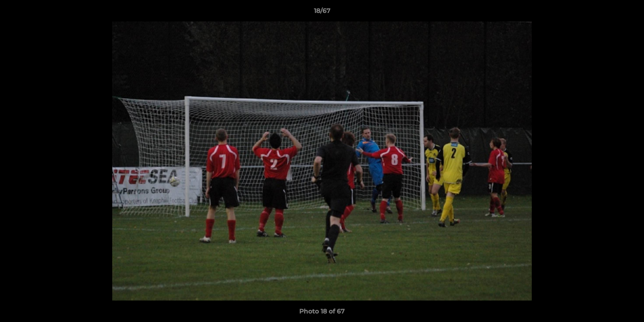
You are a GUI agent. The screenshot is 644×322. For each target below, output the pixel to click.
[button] (628, 13)
